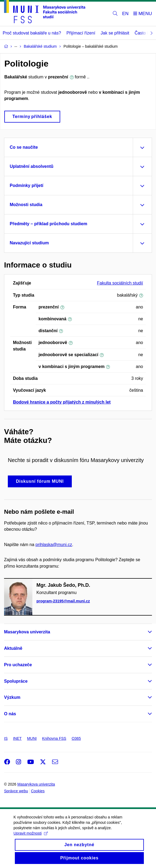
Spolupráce (16, 681)
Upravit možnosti (31, 839)
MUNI (32, 738)
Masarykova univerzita (27, 632)
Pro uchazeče (18, 665)
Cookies (38, 791)
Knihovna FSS (54, 738)
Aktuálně (13, 648)
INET (17, 738)
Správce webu (16, 791)
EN (126, 14)
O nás (10, 714)
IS (6, 738)
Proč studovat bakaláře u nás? (32, 33)
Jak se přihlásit (115, 33)
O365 (76, 738)
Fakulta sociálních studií (120, 283)
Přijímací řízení (81, 33)
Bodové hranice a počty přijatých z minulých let (62, 402)
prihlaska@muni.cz (54, 545)
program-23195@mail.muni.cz (63, 601)
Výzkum (12, 697)
